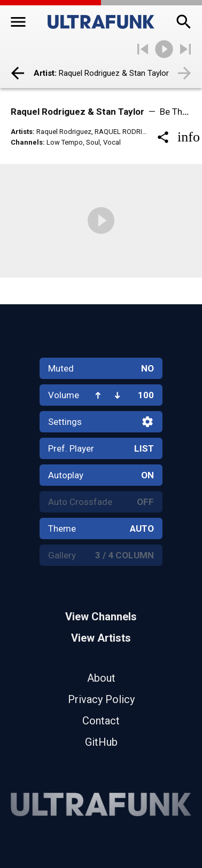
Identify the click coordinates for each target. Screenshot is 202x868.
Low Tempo (65, 142)
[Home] (101, 22)
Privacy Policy (101, 699)
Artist (44, 73)
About (101, 678)
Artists (22, 132)
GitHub (101, 742)
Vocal (112, 142)
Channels (27, 142)
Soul (93, 142)
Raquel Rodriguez (64, 132)
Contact (101, 721)
